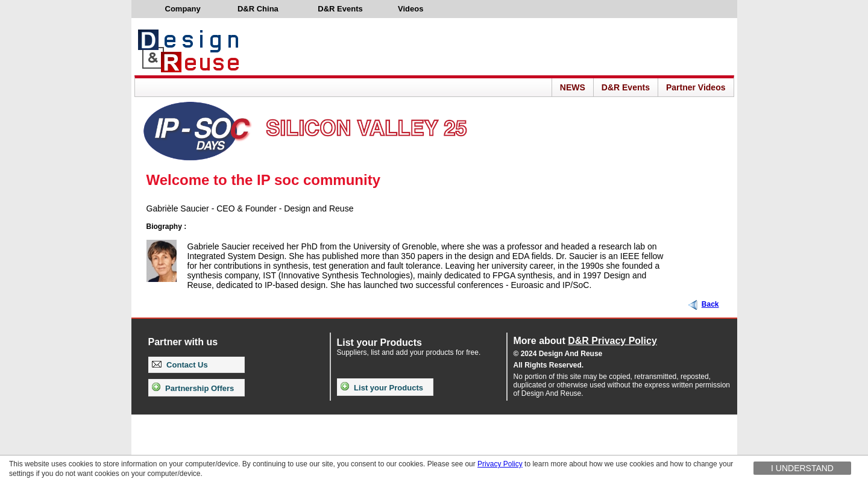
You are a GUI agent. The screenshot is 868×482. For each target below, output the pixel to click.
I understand (802, 468)
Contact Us (180, 365)
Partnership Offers (193, 388)
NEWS (573, 87)
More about (585, 341)
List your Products (382, 388)
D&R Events (626, 87)
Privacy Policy (500, 464)
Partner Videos (696, 87)
